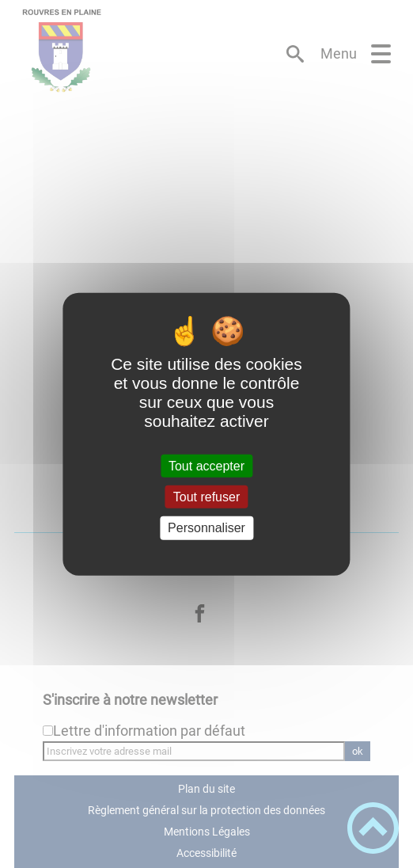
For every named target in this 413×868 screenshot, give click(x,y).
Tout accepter (206, 466)
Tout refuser (206, 497)
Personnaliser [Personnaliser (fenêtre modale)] (206, 528)
